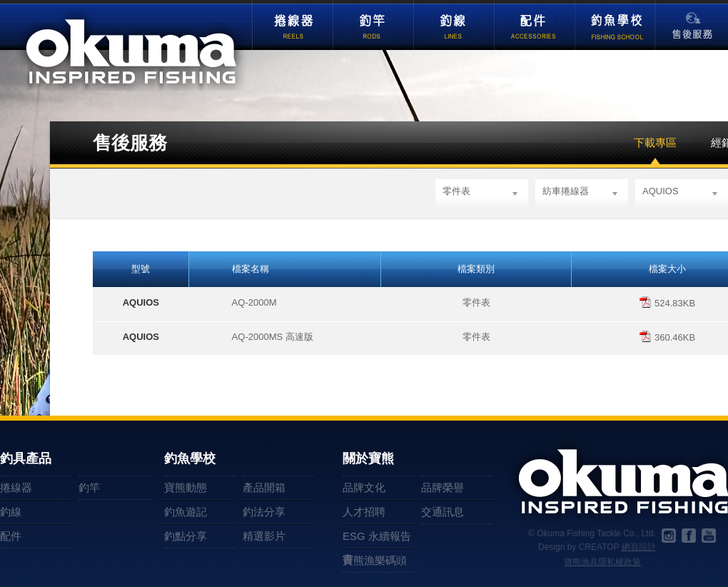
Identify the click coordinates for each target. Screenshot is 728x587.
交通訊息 (443, 512)
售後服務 (692, 31)
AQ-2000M (254, 302)
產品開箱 (264, 487)
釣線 (454, 26)
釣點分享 (186, 536)
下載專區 (655, 143)
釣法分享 (264, 512)
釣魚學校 (615, 26)
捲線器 (292, 26)
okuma (133, 50)
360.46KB (667, 337)
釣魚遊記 (186, 512)
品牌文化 (364, 487)
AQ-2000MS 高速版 (273, 337)
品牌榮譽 (443, 487)
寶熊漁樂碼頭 (375, 560)
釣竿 (373, 26)
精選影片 (264, 536)
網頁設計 (639, 547)
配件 (534, 26)
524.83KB (667, 303)
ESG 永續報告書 (377, 539)
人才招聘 (364, 512)
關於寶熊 (368, 459)
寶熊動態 (186, 487)
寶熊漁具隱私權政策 (602, 562)
